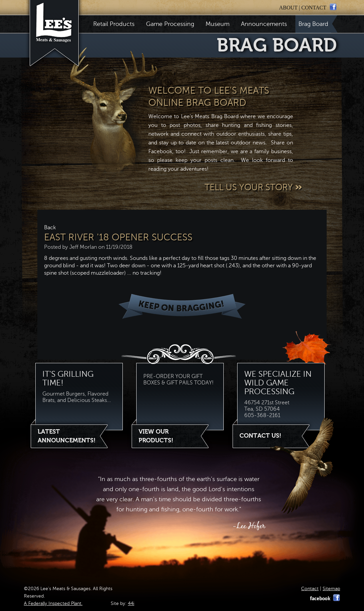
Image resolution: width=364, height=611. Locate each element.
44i (131, 603)
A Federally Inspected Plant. (53, 603)
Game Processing (170, 24)
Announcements (264, 24)
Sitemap (331, 589)
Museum (217, 24)
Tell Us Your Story (254, 187)
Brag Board (315, 24)
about (288, 8)
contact (314, 8)
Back (50, 228)
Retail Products (114, 24)
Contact (310, 589)
